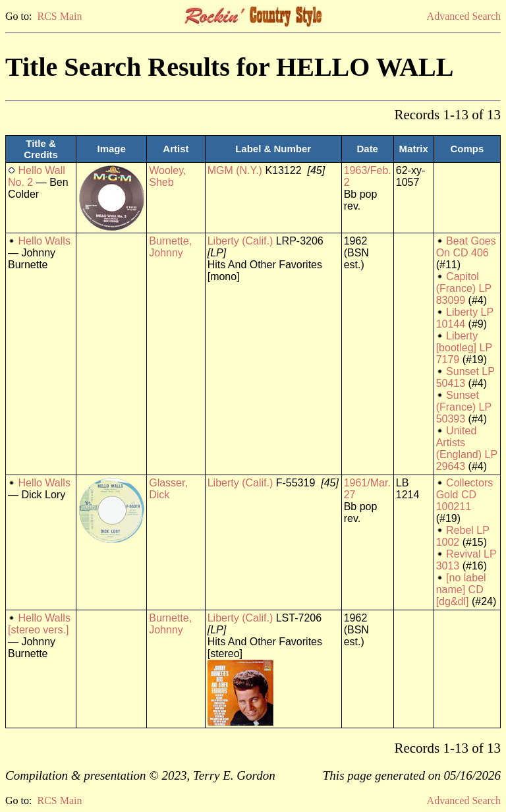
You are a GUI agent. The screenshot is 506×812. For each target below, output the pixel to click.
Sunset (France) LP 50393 (464, 407)
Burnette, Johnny (170, 247)
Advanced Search (464, 16)
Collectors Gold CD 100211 (465, 495)
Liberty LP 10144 (465, 318)
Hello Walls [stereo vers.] (39, 624)
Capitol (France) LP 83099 (464, 288)
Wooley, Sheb (167, 176)
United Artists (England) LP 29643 (467, 449)
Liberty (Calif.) (240, 241)
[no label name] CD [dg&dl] (461, 590)
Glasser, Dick (168, 489)
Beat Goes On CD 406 (466, 247)
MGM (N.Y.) (235, 170)
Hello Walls (44, 241)
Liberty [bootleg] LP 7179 (464, 348)
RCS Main (59, 16)
